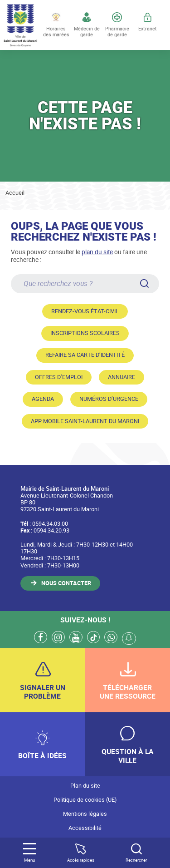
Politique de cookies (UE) (85, 800)
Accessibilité (85, 828)
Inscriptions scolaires (85, 333)
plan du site (97, 252)
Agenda (43, 399)
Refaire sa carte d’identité (85, 355)
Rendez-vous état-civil (85, 311)
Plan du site (85, 786)
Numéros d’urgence (109, 399)
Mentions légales (85, 814)
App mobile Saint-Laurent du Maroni (85, 421)
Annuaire (121, 377)
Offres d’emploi (59, 377)
